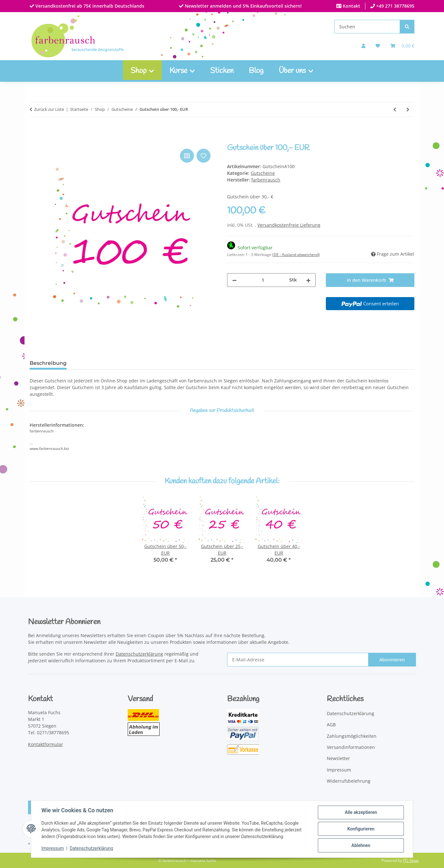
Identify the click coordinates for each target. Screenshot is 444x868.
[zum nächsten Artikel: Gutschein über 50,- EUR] (408, 109)
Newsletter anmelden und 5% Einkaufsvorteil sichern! (243, 6)
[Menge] (263, 280)
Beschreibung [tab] (48, 363)
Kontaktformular (46, 744)
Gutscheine (263, 173)
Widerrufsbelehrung (349, 781)
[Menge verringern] (234, 280)
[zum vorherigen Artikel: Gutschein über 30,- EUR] (395, 109)
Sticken (222, 71)
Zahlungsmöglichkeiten (352, 736)
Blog (256, 71)
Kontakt (351, 6)
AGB (331, 725)
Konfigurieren (361, 829)
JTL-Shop (411, 861)
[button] (363, 46)
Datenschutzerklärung (91, 848)
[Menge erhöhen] (308, 280)
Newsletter (338, 758)
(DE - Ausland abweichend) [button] (296, 255)
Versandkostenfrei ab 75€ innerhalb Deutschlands (89, 6)
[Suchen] (367, 27)
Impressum (53, 848)
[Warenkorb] (402, 46)
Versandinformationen (351, 747)
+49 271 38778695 (395, 6)
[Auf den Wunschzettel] (204, 156)
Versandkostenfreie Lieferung (289, 225)
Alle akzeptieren (361, 812)
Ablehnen (361, 845)
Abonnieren (392, 660)
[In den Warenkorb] (35, 140)
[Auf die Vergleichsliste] (187, 156)
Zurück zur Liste (49, 109)
